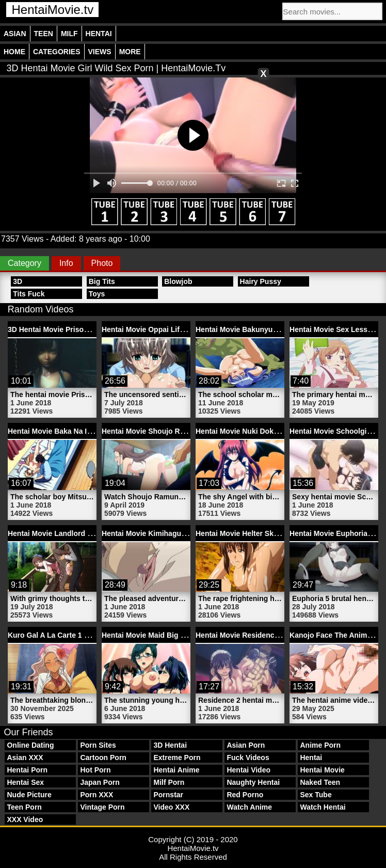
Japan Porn (100, 782)
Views (100, 52)
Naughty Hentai (253, 782)
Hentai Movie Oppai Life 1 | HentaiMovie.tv (174, 329)
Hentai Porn (27, 770)
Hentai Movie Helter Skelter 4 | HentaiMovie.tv (274, 533)
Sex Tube (316, 795)
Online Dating (30, 745)
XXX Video (25, 819)
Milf (69, 34)
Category (25, 263)
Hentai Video (248, 770)
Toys (97, 294)
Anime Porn (320, 745)
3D (18, 281)
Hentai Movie (322, 770)
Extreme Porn (177, 757)
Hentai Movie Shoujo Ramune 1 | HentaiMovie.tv (184, 431)
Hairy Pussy (261, 281)
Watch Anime (249, 807)
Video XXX (171, 807)
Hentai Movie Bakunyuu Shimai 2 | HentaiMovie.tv (281, 329)
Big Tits (102, 281)
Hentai (99, 34)
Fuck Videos (248, 757)
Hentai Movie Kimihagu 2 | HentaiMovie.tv (173, 533)
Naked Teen (320, 782)
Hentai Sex (25, 782)
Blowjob (178, 281)
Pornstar (168, 795)
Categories (57, 52)
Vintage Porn (102, 807)
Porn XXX (96, 795)
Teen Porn (24, 807)
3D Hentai (170, 745)
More (130, 52)
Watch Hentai (323, 807)
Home (14, 52)
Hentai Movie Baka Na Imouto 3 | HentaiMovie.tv (90, 431)
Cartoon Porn (103, 757)
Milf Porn (169, 782)
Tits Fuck (29, 294)
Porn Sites (98, 745)
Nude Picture (29, 795)
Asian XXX (25, 757)
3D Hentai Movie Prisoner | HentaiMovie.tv (80, 329)
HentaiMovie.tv (52, 10)
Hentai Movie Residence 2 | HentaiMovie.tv (268, 635)
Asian (15, 34)
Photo (102, 263)
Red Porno (245, 795)
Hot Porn (95, 770)
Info (66, 263)
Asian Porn (246, 745)
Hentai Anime (176, 770)
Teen (44, 34)
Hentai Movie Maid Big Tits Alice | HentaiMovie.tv (185, 635)
